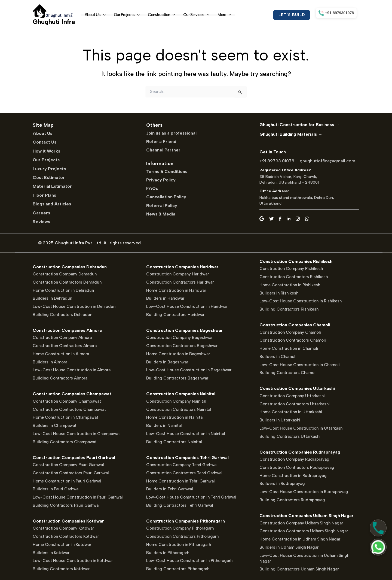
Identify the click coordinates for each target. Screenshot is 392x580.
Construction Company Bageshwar (179, 338)
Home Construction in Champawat (65, 417)
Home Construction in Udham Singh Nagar (300, 539)
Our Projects (127, 15)
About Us (95, 15)
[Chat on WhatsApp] (378, 547)
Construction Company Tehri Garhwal (182, 465)
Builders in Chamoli (278, 357)
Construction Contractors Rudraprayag (297, 467)
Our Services (196, 15)
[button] (292, 15)
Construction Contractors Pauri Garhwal (71, 473)
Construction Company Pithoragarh (180, 528)
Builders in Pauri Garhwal (56, 489)
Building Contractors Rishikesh (289, 309)
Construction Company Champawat (67, 401)
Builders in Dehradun (52, 298)
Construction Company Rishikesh (291, 269)
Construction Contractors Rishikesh (294, 277)
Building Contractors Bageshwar (177, 378)
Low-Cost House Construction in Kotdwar (73, 561)
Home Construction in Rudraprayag (293, 476)
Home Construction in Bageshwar (178, 354)
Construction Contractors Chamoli (293, 340)
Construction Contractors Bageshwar (182, 346)
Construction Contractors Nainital (179, 409)
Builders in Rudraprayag (282, 484)
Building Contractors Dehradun (62, 315)
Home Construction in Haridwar (176, 290)
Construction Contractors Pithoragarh (182, 536)
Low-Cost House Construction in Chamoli (300, 365)
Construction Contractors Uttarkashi (295, 404)
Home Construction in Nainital (175, 417)
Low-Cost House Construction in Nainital (186, 434)
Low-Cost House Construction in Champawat (76, 434)
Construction (161, 15)
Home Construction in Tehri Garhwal (180, 481)
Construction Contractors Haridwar (180, 282)
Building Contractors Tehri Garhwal (180, 505)
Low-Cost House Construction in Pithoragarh (189, 561)
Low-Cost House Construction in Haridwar (187, 306)
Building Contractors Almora (60, 378)
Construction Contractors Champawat (69, 409)
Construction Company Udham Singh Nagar (301, 523)
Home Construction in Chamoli (289, 348)
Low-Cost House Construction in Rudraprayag (304, 492)
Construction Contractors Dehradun (67, 282)
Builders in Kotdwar (51, 553)
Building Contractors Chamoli (288, 373)
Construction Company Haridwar (177, 274)
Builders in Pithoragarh (168, 553)
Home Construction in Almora (61, 354)
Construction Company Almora (62, 338)
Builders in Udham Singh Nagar (289, 547)
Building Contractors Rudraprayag (292, 500)
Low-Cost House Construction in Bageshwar (189, 370)
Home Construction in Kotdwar (62, 545)
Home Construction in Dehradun (63, 290)
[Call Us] (378, 528)
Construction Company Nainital (176, 401)
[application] (103, 15)
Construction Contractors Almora (65, 346)
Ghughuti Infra (54, 22)
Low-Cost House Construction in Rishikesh (301, 301)
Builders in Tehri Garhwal (170, 489)
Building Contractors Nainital (174, 442)
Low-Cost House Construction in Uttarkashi (301, 428)
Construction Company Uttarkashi (292, 396)
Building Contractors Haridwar (175, 315)
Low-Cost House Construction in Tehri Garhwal (191, 497)
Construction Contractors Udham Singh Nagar (304, 531)
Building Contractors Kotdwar (61, 569)
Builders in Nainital (164, 426)
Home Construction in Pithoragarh (179, 545)
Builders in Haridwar (165, 298)
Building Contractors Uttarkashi (290, 436)
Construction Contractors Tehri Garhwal (184, 473)
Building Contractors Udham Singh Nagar (299, 569)
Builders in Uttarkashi (280, 420)
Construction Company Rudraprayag (294, 459)
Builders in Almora (50, 362)
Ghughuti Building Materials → (291, 134)
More (224, 15)
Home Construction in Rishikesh (290, 285)
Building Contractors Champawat (65, 442)
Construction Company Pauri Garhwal (68, 465)
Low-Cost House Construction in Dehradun (74, 306)
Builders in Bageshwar (167, 362)
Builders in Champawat (55, 426)
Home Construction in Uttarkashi (291, 412)
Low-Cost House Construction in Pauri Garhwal (78, 497)
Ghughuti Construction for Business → (299, 125)
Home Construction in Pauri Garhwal (67, 481)
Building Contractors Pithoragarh (178, 569)
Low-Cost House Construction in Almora (72, 370)
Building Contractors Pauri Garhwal (66, 505)
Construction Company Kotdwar (63, 528)
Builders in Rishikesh (279, 293)
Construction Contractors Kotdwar (66, 536)
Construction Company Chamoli (290, 332)
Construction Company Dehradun (65, 274)
